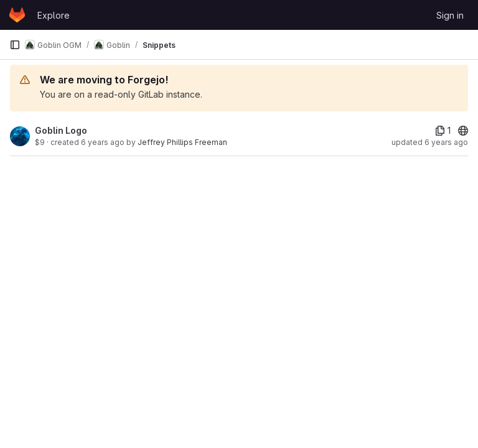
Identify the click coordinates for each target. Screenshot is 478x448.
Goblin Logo (61, 130)
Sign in (450, 15)
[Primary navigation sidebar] (15, 45)
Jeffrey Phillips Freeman (182, 142)
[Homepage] (17, 15)
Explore (54, 15)
